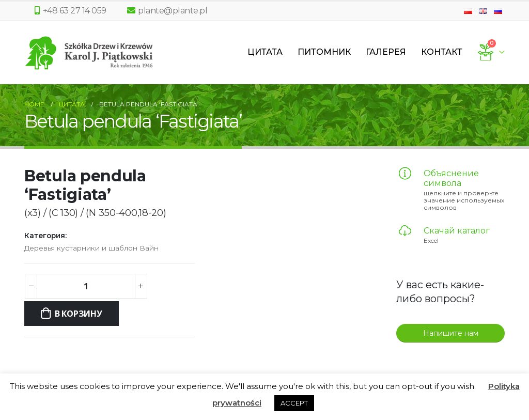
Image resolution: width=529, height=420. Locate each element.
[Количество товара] (86, 286)
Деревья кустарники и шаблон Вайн (91, 248)
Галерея (386, 52)
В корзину (79, 314)
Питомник (324, 52)
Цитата (265, 52)
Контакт (442, 52)
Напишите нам (451, 333)
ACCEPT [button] (294, 403)
